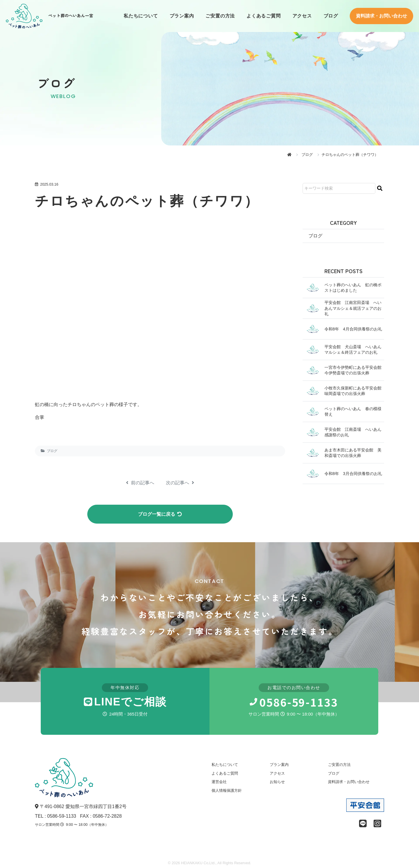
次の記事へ (180, 483)
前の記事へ (140, 483)
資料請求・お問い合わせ (381, 16)
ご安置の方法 (220, 16)
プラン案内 (182, 16)
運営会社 (219, 783)
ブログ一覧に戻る (160, 514)
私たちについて (141, 16)
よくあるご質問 (264, 16)
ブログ (331, 16)
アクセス (302, 16)
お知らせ (277, 783)
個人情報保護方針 (227, 791)
